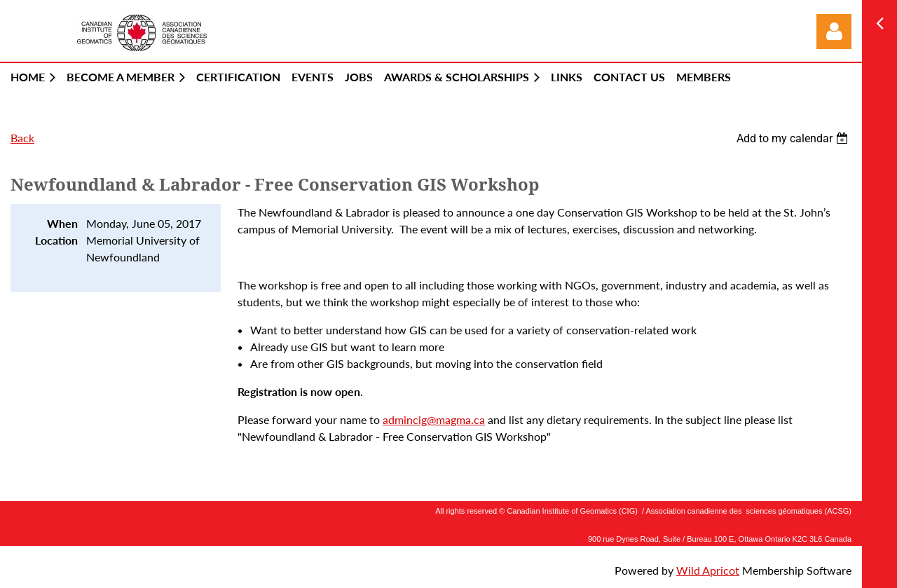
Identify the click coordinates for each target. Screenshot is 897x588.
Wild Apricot (708, 570)
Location (56, 240)
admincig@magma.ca (434, 419)
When (62, 223)
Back (22, 138)
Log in (834, 32)
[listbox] (794, 138)
